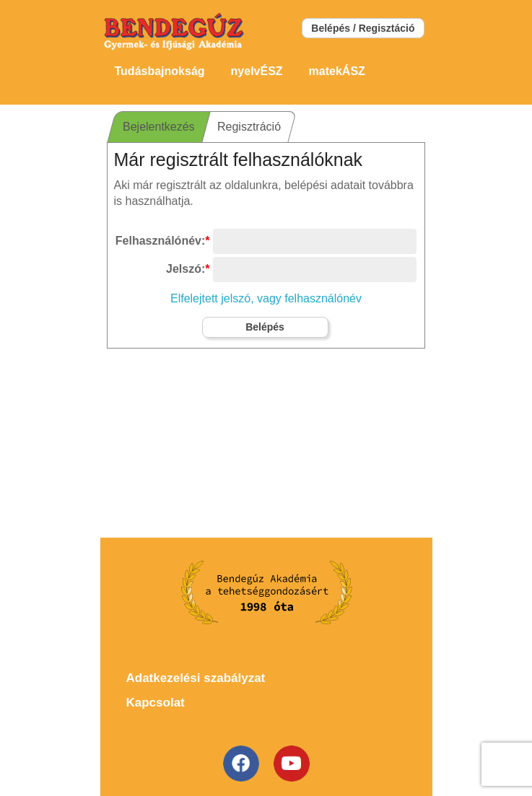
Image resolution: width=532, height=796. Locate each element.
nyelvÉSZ (257, 71)
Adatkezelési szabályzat (196, 678)
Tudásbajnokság (160, 71)
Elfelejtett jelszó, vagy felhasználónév (266, 298)
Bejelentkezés (159, 127)
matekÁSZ (337, 71)
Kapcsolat (156, 703)
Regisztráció (248, 127)
